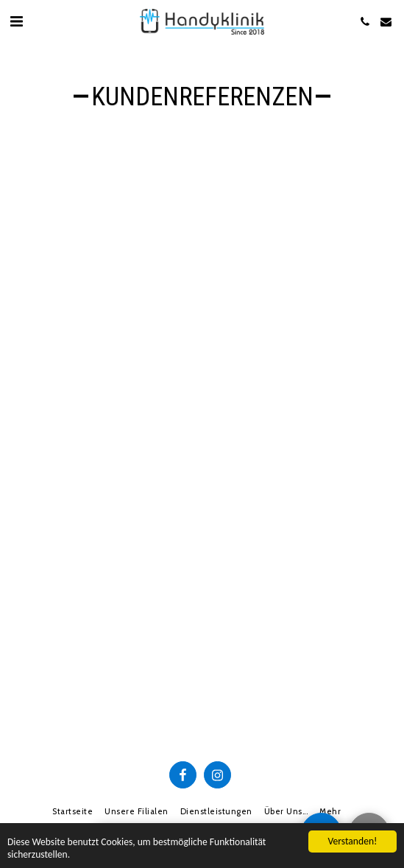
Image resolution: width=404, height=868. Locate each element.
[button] (16, 21)
